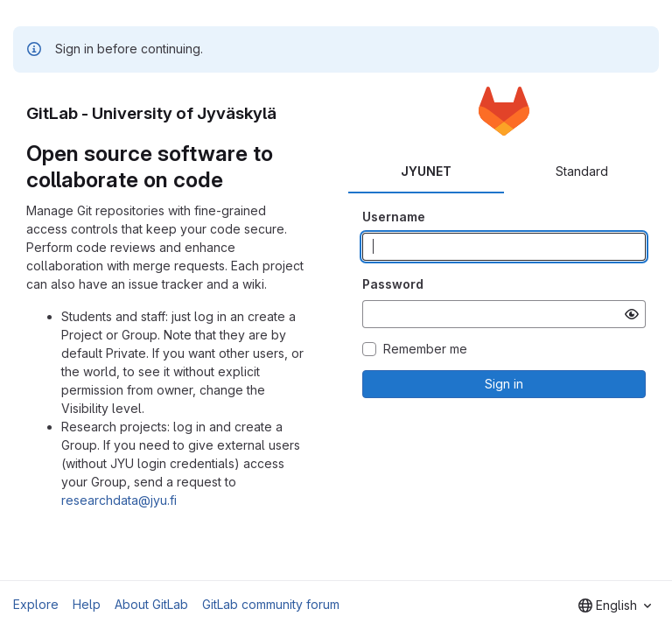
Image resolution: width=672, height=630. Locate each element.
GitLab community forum (271, 604)
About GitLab (151, 604)
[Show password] (632, 314)
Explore (36, 604)
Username (394, 217)
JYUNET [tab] (426, 171)
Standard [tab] (582, 171)
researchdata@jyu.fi (119, 500)
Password (393, 284)
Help (87, 604)
